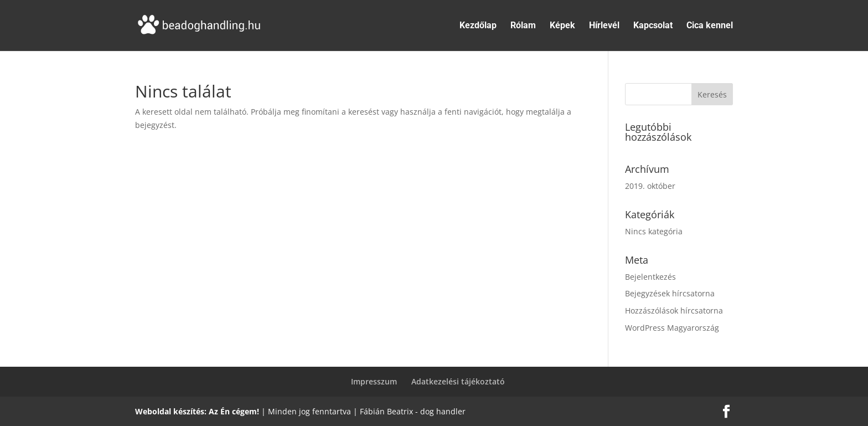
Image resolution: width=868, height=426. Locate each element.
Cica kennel (710, 26)
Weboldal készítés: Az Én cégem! (197, 411)
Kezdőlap (478, 26)
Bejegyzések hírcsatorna (670, 293)
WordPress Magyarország (672, 328)
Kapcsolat (653, 26)
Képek (562, 26)
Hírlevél (604, 26)
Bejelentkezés (650, 277)
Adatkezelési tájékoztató (458, 381)
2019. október (650, 186)
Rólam (523, 26)
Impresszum (374, 381)
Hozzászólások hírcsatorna (674, 310)
